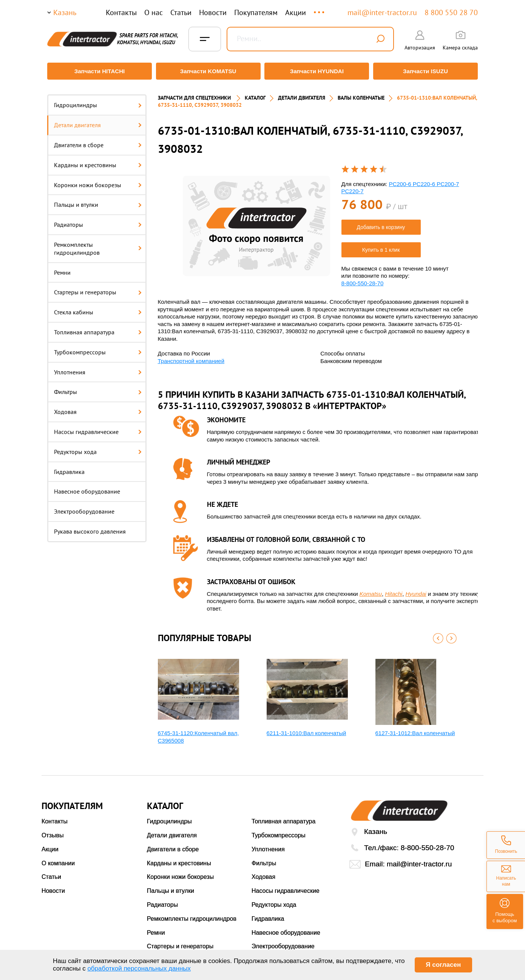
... (320, 9)
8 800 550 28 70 (451, 12)
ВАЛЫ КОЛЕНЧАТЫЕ (361, 94)
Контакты (121, 12)
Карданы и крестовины (98, 161)
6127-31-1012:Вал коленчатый (415, 730)
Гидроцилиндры (98, 102)
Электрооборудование (84, 508)
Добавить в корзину (381, 223)
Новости (213, 12)
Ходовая (98, 408)
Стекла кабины (98, 309)
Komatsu (371, 590)
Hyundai (416, 590)
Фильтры (98, 388)
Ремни (62, 269)
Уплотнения (98, 368)
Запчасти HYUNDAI (317, 71)
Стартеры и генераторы (98, 289)
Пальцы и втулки (98, 201)
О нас (154, 12)
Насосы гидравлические (98, 428)
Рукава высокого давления (90, 528)
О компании (58, 859)
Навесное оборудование (87, 488)
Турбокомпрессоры (98, 348)
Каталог (255, 94)
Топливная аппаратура (98, 329)
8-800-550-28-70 (363, 279)
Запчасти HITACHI (98, 71)
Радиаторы (98, 221)
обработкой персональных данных (139, 968)
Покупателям (256, 12)
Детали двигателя (98, 122)
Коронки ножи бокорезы (98, 181)
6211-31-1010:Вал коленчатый (307, 730)
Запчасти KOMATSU (208, 71)
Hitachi (394, 590)
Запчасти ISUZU (427, 71)
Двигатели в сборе (98, 142)
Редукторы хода (98, 448)
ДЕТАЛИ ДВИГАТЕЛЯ (302, 94)
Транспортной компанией (191, 357)
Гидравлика (69, 468)
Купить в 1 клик (381, 246)
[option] (256, 222)
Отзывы (53, 832)
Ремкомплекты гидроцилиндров (98, 245)
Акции (296, 12)
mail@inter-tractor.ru (382, 12)
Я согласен (443, 965)
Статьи (181, 12)
